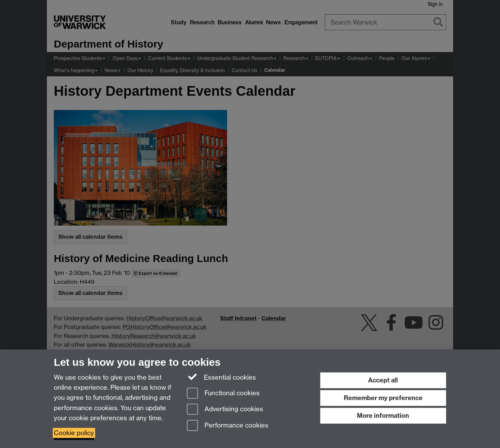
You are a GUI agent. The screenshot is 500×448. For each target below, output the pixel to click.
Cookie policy (74, 433)
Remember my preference (383, 398)
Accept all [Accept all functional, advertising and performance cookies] (383, 380)
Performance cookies (228, 426)
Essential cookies (221, 377)
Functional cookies (223, 394)
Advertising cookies (225, 410)
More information (383, 416)
